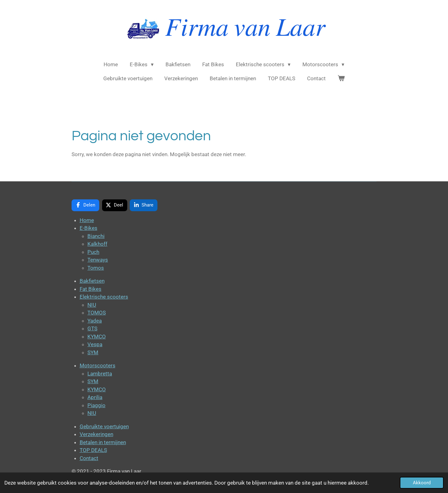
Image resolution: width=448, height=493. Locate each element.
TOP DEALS (93, 450)
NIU (92, 305)
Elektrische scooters (104, 297)
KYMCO (97, 337)
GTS (92, 328)
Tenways (98, 260)
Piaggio (96, 405)
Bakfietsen (92, 281)
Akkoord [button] (422, 483)
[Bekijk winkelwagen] (341, 79)
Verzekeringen (96, 434)
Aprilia (95, 397)
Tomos (96, 268)
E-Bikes (89, 228)
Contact (89, 458)
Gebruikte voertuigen (104, 426)
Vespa (95, 344)
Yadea (95, 321)
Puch (93, 252)
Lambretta (100, 374)
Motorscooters (98, 365)
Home (87, 220)
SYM (93, 352)
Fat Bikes (91, 289)
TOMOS (97, 313)
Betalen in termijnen (103, 442)
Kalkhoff (97, 244)
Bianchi (96, 236)
